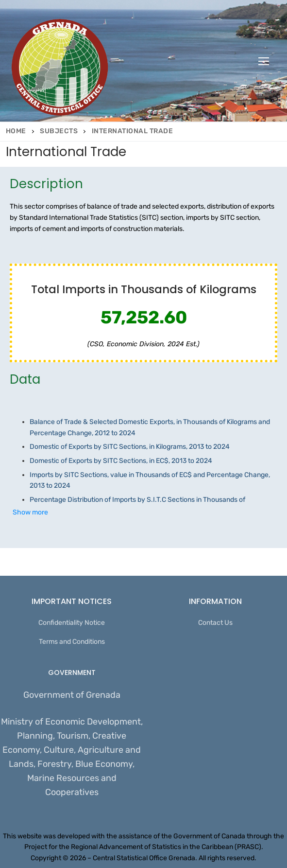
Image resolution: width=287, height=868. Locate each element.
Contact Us (215, 623)
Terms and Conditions (72, 642)
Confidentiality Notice (72, 623)
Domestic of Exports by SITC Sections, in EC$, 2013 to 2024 (122, 461)
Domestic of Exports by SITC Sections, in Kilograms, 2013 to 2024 (130, 447)
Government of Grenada (72, 695)
